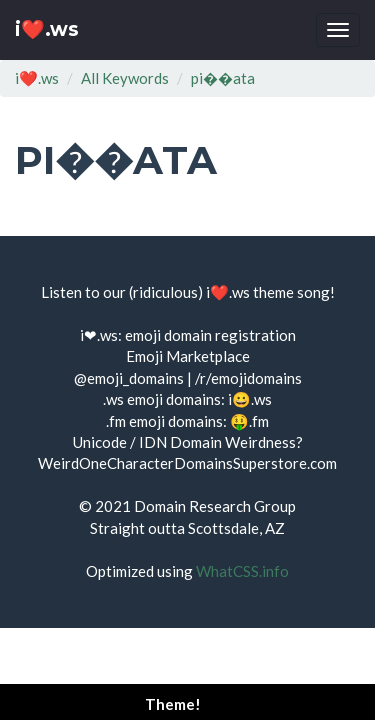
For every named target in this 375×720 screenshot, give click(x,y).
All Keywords (125, 78)
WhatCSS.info (242, 571)
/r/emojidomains (248, 378)
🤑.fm (249, 421)
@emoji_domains (129, 378)
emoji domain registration (210, 335)
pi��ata (223, 78)
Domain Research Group (215, 506)
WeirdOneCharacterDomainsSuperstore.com (187, 463)
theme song (291, 292)
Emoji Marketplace (188, 356)
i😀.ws (250, 399)
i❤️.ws (47, 29)
